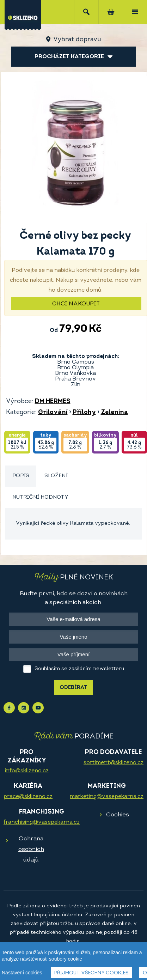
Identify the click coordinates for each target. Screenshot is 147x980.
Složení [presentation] (56, 476)
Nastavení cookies (22, 973)
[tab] (21, 476)
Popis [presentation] (21, 476)
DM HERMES (53, 401)
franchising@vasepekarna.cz (42, 822)
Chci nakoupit (76, 304)
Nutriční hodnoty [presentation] (40, 497)
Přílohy (84, 412)
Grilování (53, 412)
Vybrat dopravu (77, 40)
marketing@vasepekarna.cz (107, 797)
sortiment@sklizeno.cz (114, 763)
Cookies (118, 815)
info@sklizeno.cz (27, 771)
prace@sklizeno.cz (28, 797)
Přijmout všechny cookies (91, 973)
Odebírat (73, 688)
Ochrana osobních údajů (31, 849)
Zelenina (114, 412)
